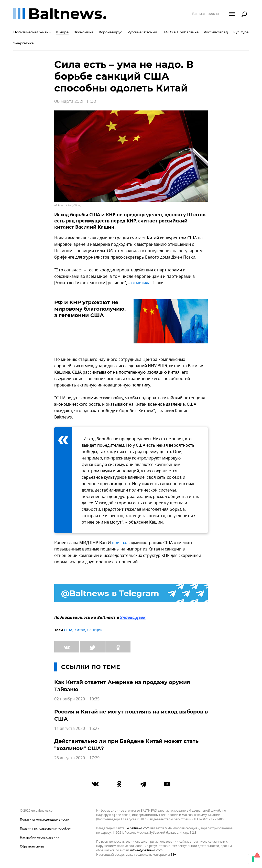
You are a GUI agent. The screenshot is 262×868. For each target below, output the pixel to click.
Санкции (95, 630)
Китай (80, 630)
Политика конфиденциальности (45, 820)
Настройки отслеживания (40, 838)
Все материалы (205, 14)
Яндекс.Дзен (133, 618)
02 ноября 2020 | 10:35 (77, 699)
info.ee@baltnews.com (146, 850)
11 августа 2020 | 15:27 (77, 729)
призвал (120, 543)
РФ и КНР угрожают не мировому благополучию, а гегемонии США (90, 309)
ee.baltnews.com (137, 828)
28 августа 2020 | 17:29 (77, 758)
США (68, 630)
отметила (141, 283)
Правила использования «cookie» (45, 829)
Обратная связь (32, 846)
